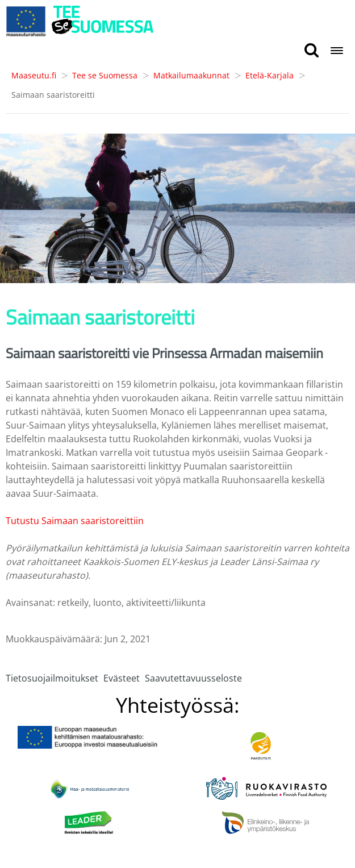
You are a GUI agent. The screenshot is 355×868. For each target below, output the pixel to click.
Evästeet (122, 678)
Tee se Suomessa (105, 75)
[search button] (312, 51)
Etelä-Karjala (270, 75)
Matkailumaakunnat (191, 75)
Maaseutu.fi (34, 75)
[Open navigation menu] (337, 51)
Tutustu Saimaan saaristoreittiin (75, 521)
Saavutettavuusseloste (193, 678)
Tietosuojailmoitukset (52, 678)
